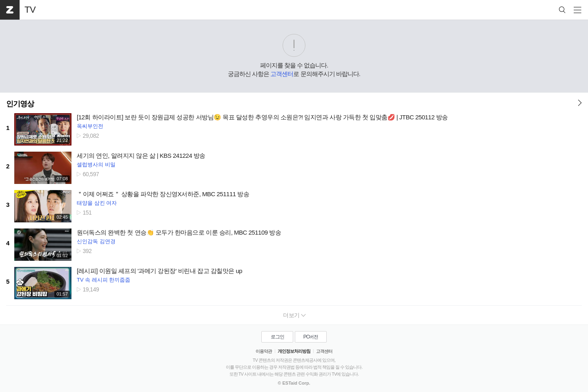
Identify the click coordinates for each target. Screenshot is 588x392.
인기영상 (20, 104)
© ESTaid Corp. (294, 383)
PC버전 (311, 337)
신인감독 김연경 (96, 241)
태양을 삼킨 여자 (97, 203)
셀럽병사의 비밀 (96, 165)
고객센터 (282, 74)
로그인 (277, 337)
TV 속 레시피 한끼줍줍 (104, 280)
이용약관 (264, 351)
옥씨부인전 (90, 126)
